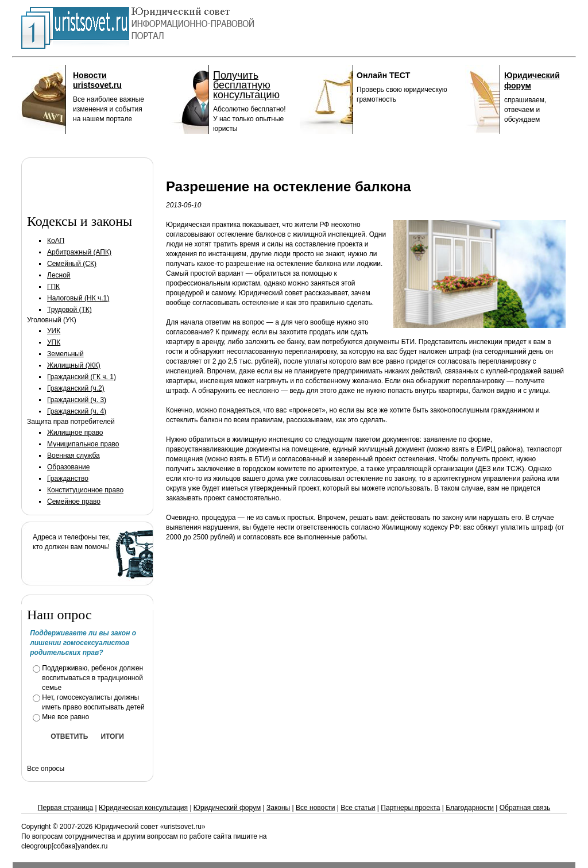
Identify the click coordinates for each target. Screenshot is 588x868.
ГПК (53, 287)
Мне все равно (65, 717)
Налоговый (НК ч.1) (78, 298)
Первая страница (65, 808)
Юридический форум (227, 808)
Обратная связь (525, 808)
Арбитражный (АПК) (79, 252)
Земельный (65, 354)
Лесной (59, 275)
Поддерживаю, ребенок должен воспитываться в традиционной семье (92, 678)
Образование (68, 467)
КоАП (56, 241)
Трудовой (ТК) (69, 310)
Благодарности (470, 808)
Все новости (315, 808)
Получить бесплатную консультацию (246, 85)
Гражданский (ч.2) (76, 388)
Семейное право (74, 501)
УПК (54, 342)
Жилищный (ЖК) (74, 365)
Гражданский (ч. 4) (77, 411)
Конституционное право (85, 490)
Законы (278, 808)
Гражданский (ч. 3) (77, 400)
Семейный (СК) (72, 264)
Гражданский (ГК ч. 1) (82, 377)
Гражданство (68, 479)
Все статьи (358, 808)
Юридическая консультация (143, 808)
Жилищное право (75, 433)
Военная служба (73, 456)
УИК (54, 331)
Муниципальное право (83, 444)
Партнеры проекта (410, 808)
